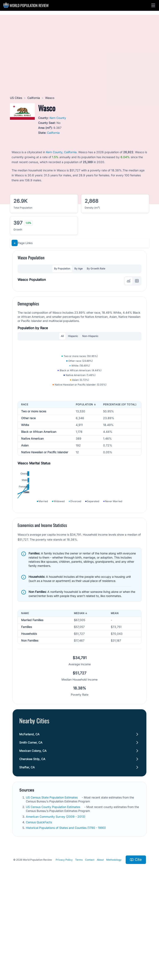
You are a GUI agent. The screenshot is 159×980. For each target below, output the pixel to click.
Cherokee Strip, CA (32, 848)
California (34, 98)
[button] (153, 5)
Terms (79, 949)
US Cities (16, 98)
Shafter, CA (27, 857)
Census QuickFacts (39, 912)
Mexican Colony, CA (33, 840)
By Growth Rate (96, 269)
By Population (62, 269)
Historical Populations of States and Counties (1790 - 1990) (66, 917)
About (100, 949)
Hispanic (73, 336)
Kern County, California (61, 152)
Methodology (114, 949)
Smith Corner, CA (31, 832)
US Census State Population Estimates (52, 887)
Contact (90, 949)
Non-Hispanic (90, 336)
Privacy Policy (64, 949)
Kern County (58, 118)
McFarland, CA (29, 824)
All (62, 336)
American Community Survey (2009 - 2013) (56, 906)
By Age (78, 269)
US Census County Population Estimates (53, 896)
